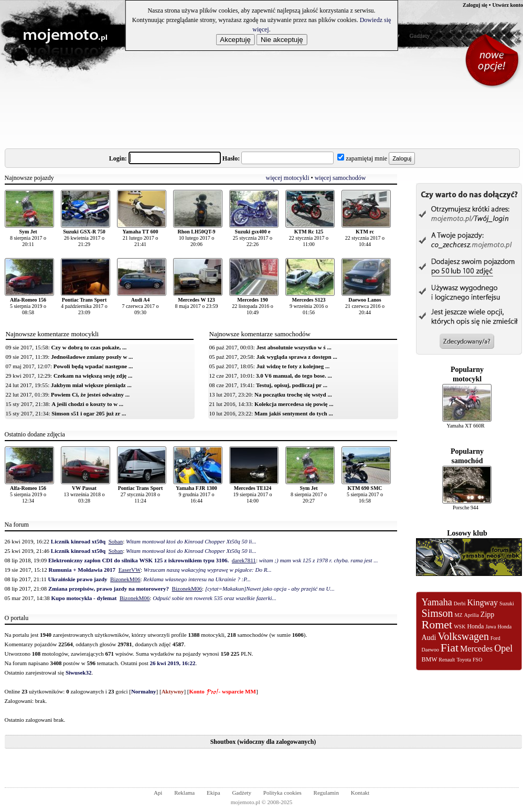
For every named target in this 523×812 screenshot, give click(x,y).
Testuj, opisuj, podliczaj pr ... (292, 385)
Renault (447, 660)
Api (158, 793)
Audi (429, 638)
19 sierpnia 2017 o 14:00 (252, 494)
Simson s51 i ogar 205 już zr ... (89, 413)
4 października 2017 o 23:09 (84, 306)
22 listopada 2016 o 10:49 (253, 306)
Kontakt (360, 793)
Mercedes (476, 649)
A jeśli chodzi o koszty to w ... (87, 404)
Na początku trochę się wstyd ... (293, 394)
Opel (503, 648)
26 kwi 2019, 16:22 (173, 663)
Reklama (184, 793)
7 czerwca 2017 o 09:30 (140, 306)
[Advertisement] (196, 112)
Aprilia (472, 615)
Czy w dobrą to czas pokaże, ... (89, 347)
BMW (430, 659)
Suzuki (507, 603)
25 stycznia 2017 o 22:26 (253, 238)
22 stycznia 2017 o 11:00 (309, 238)
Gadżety (419, 35)
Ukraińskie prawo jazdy (78, 579)
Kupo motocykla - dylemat (84, 598)
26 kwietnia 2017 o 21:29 (84, 238)
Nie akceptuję (282, 40)
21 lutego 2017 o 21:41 (141, 238)
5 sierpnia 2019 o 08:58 (28, 306)
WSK (460, 627)
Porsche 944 (466, 507)
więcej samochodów (340, 178)
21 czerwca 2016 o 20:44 (365, 306)
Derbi (460, 603)
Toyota (464, 660)
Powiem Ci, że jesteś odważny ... (90, 394)
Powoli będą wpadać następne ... (93, 366)
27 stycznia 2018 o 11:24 (141, 494)
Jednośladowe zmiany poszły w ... (92, 357)
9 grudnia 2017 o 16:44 (196, 494)
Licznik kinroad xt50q (78, 541)
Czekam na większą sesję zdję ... (93, 376)
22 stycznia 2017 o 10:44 (365, 238)
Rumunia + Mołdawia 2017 (82, 570)
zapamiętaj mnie (366, 158)
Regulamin (326, 793)
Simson (437, 613)
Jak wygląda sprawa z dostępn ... (297, 357)
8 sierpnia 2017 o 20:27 (309, 494)
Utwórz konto (508, 5)
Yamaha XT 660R (465, 426)
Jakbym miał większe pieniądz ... (91, 385)
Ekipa (214, 793)
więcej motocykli (288, 178)
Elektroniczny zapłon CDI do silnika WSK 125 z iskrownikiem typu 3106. (138, 560)
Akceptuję (235, 40)
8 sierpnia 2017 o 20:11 (28, 238)
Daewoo (430, 650)
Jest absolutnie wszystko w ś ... (294, 347)
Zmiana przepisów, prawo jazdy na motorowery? (109, 589)
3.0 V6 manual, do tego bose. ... (294, 376)
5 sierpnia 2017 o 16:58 (365, 494)
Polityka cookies (282, 793)
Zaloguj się (475, 5)
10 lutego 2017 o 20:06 (196, 238)
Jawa (490, 627)
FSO (477, 660)
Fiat (450, 648)
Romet (437, 624)
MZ (459, 615)
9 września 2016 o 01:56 (309, 306)
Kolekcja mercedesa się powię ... (294, 404)
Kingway (482, 602)
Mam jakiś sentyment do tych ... (294, 413)
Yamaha (437, 602)
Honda (475, 626)
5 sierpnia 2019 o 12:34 (28, 494)
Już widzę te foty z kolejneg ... (293, 366)
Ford (495, 638)
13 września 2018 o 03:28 (84, 494)
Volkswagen (463, 636)
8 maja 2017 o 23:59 (196, 303)
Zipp (487, 615)
